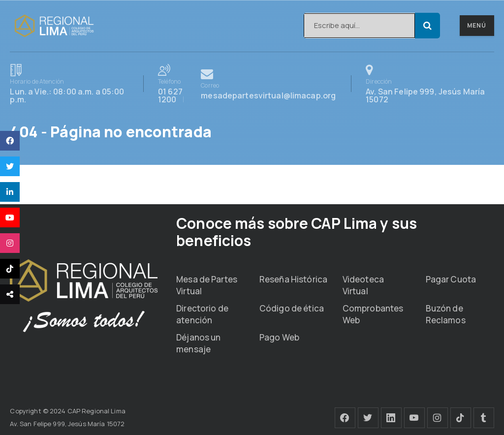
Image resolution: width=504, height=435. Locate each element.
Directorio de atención (202, 314)
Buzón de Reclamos (446, 314)
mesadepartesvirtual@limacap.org (268, 84)
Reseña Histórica (293, 279)
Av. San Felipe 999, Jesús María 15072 (430, 84)
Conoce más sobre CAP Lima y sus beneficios (297, 232)
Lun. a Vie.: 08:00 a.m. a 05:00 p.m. (69, 84)
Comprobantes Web (373, 314)
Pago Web (279, 337)
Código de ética (292, 308)
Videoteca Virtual (363, 285)
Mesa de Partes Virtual (207, 285)
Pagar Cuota (451, 279)
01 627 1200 (176, 84)
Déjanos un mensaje (198, 343)
